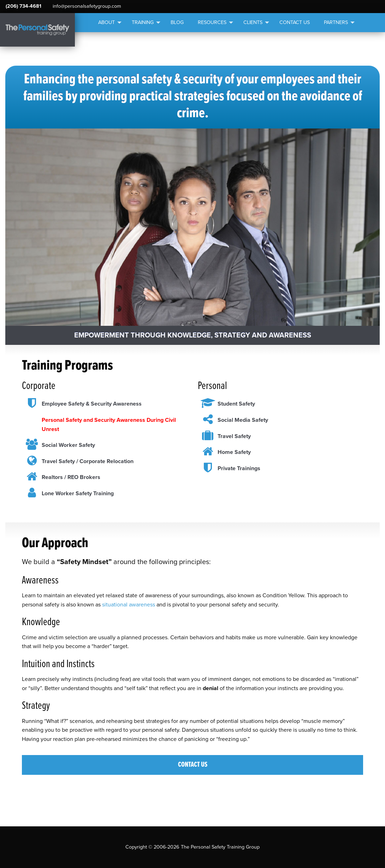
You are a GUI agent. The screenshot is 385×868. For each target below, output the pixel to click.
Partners (336, 22)
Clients (253, 22)
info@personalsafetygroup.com (87, 6)
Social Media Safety (243, 420)
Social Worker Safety (68, 445)
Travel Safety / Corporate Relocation (88, 461)
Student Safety (236, 404)
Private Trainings (239, 468)
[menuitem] (108, 23)
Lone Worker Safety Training (78, 493)
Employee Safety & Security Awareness (92, 404)
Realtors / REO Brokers (71, 477)
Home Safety (234, 452)
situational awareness (129, 605)
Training (143, 22)
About (106, 22)
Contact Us (295, 22)
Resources (212, 22)
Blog (177, 22)
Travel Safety (234, 436)
